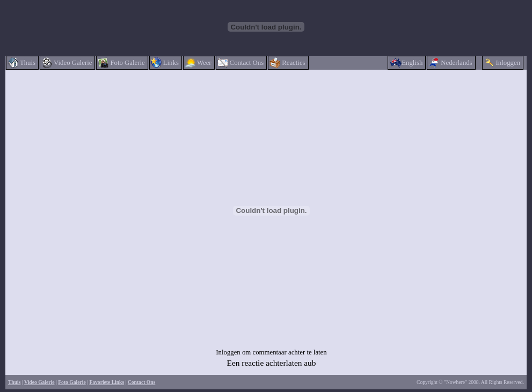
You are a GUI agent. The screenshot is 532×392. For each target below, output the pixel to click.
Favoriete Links (107, 382)
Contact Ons (141, 382)
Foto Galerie (72, 382)
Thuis (14, 382)
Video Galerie (39, 382)
